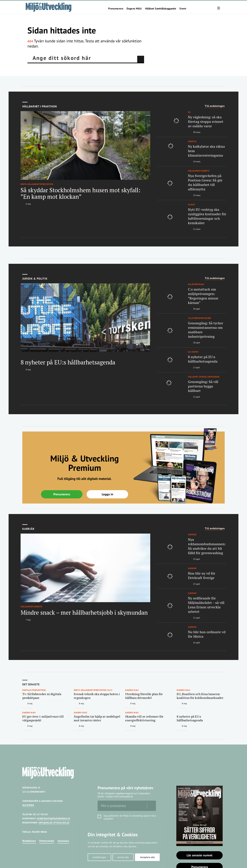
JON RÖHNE (28, 805)
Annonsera (63, 841)
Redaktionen (29, 841)
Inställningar (99, 857)
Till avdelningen (215, 106)
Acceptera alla (147, 857)
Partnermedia (47, 841)
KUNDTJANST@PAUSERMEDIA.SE (54, 819)
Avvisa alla (123, 857)
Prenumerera (116, 9)
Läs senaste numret (199, 855)
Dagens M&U (134, 9)
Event (183, 9)
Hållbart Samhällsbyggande (161, 9)
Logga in (107, 494)
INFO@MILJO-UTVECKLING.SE (54, 823)
